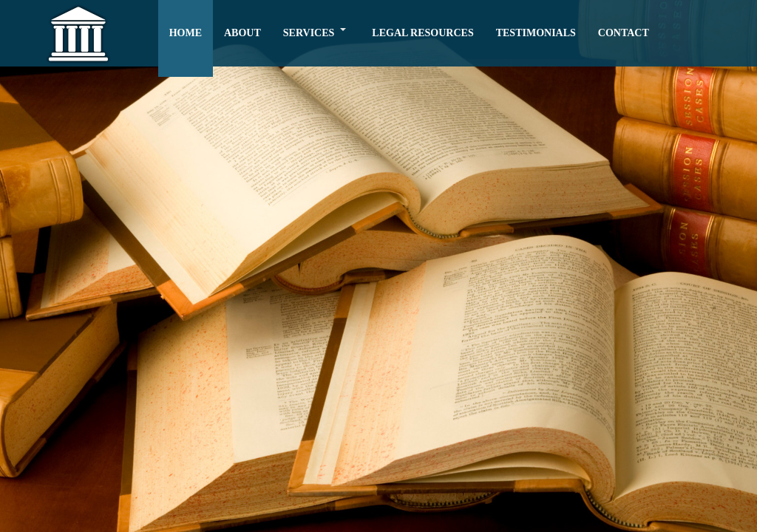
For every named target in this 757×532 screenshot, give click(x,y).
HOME (186, 33)
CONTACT (624, 33)
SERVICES (309, 33)
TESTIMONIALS (536, 33)
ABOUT (242, 33)
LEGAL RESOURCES (422, 33)
